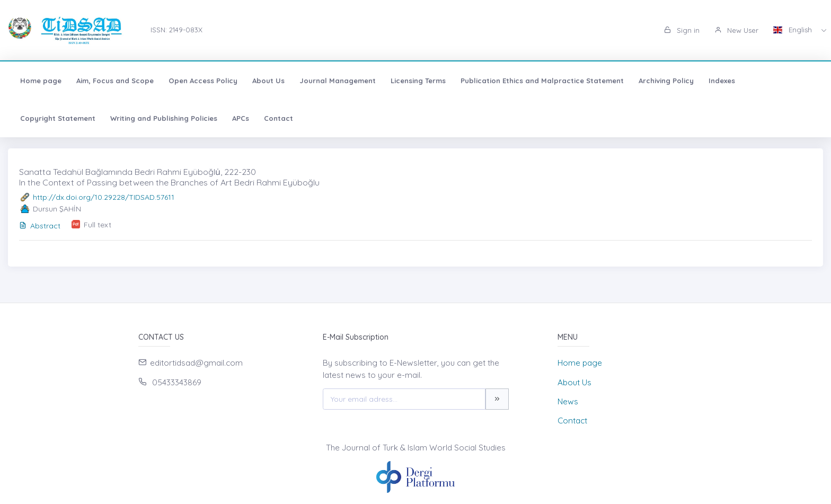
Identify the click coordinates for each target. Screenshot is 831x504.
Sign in (682, 30)
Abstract (40, 226)
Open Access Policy (203, 81)
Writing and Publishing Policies (164, 118)
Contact (279, 118)
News (568, 401)
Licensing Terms (418, 81)
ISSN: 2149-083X (176, 30)
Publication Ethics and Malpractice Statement (542, 81)
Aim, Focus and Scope (115, 81)
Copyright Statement (58, 118)
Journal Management (338, 81)
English (794, 30)
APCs (241, 118)
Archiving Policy (666, 81)
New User (736, 30)
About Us (268, 81)
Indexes (722, 81)
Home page (41, 81)
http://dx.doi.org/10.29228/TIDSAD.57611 (104, 197)
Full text (98, 225)
